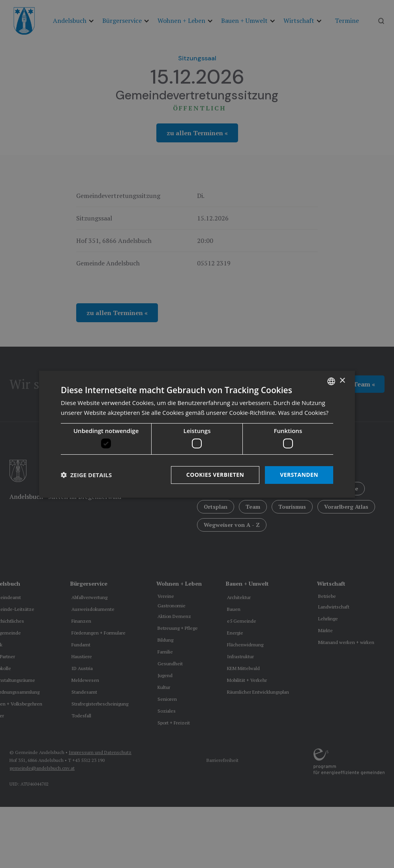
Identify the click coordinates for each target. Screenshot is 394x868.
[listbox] (331, 381)
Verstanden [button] (299, 475)
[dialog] (197, 434)
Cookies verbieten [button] (215, 475)
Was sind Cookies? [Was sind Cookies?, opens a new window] (303, 413)
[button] (86, 475)
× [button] (342, 381)
